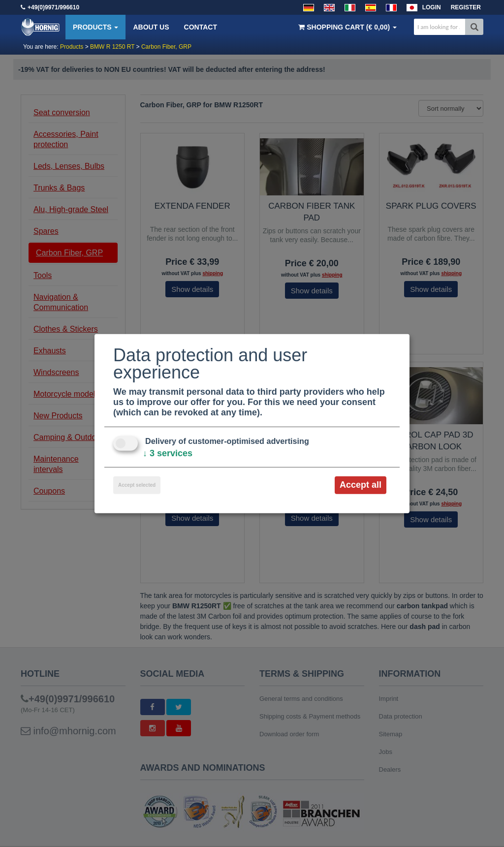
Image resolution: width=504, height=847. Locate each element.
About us (151, 27)
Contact (201, 27)
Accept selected (137, 485)
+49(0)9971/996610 (53, 7)
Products (95, 27)
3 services (168, 453)
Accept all (361, 485)
